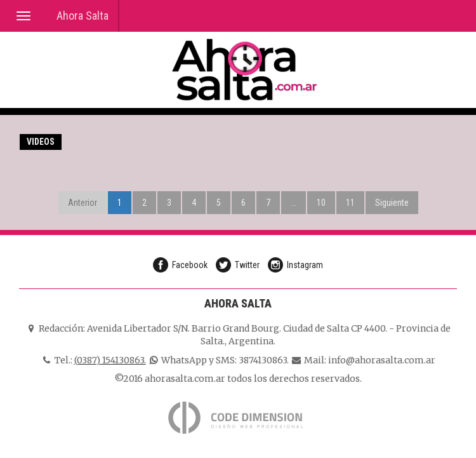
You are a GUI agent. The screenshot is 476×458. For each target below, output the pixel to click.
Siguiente (392, 203)
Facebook (190, 265)
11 (350, 203)
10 (321, 203)
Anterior (83, 203)
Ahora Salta (83, 16)
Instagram (305, 265)
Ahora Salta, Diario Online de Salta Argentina (244, 70)
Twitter (247, 265)
